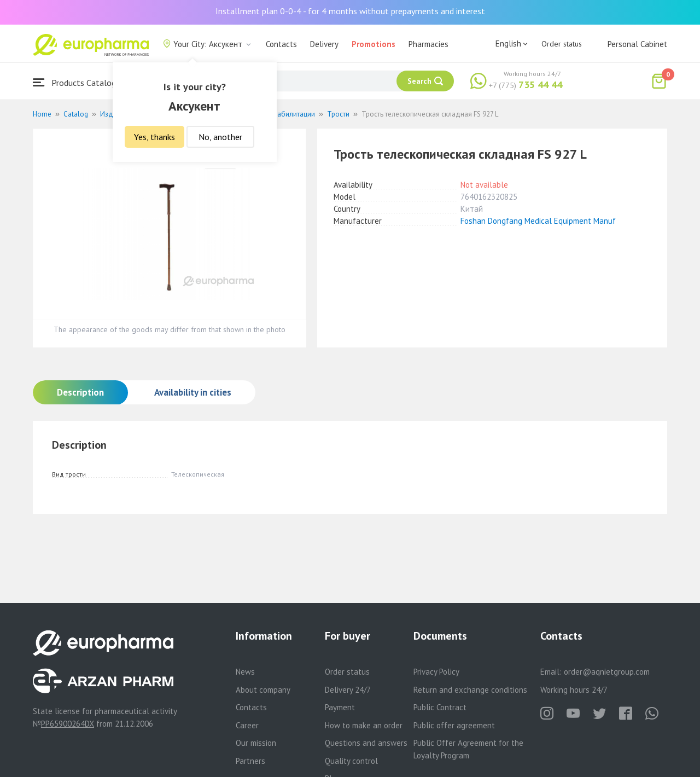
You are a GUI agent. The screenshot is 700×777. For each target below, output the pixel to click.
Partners (250, 761)
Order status (562, 44)
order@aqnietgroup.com (607, 672)
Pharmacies (428, 44)
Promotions (374, 44)
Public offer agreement (454, 725)
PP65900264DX (68, 724)
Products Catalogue (79, 82)
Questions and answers (366, 743)
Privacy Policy (436, 672)
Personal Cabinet (637, 44)
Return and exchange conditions (470, 690)
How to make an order (364, 725)
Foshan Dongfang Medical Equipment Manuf (538, 221)
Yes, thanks (154, 137)
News (245, 672)
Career (247, 725)
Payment (340, 707)
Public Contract (440, 707)
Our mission (256, 743)
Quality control (351, 761)
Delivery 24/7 (348, 690)
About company (263, 690)
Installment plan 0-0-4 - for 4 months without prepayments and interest (350, 11)
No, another (220, 137)
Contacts (281, 44)
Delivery (324, 44)
